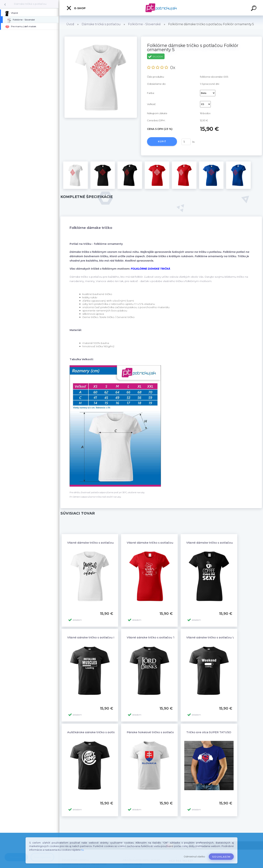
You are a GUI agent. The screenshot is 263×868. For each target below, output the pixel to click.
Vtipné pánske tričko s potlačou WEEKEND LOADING (224, 637)
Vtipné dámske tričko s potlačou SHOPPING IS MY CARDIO (109, 543)
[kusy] (186, 142)
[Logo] (161, 8)
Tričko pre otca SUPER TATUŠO (209, 732)
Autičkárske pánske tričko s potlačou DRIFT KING (103, 732)
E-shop (76, 8)
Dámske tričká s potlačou (30, 4)
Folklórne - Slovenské (144, 24)
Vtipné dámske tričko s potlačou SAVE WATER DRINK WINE (169, 543)
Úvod (70, 24)
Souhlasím (221, 857)
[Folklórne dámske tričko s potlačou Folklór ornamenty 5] (101, 38)
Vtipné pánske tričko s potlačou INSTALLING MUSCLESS (107, 637)
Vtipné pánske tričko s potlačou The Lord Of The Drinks (167, 637)
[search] (254, 9)
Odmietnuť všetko (194, 857)
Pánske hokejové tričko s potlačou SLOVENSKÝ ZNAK (165, 732)
